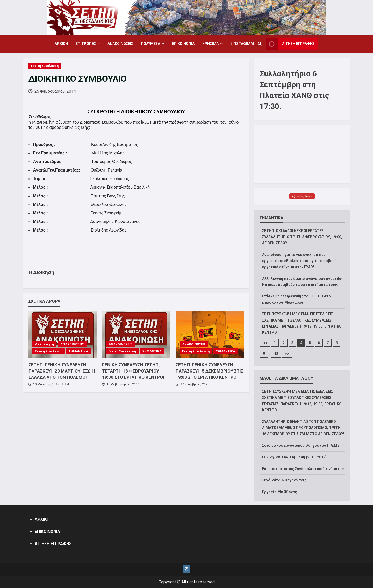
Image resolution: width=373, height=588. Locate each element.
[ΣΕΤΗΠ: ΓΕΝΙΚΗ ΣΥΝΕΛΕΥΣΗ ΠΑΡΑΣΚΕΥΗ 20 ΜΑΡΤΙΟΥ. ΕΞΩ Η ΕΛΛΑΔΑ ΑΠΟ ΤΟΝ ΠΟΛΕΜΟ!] (63, 335)
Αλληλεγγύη (44, 344)
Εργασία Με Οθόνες (279, 492)
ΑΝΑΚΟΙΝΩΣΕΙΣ (120, 44)
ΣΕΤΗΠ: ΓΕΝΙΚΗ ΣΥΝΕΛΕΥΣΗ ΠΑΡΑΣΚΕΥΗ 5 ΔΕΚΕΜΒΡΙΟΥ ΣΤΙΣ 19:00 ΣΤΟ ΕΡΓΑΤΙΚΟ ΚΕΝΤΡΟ (210, 371)
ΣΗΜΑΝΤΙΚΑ (78, 351)
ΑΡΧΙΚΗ (61, 44)
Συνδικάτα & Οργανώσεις (284, 480)
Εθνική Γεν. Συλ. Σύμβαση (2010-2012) (294, 457)
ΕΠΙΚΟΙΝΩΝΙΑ (183, 44)
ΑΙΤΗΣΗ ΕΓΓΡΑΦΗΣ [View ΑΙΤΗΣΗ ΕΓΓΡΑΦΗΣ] (290, 44)
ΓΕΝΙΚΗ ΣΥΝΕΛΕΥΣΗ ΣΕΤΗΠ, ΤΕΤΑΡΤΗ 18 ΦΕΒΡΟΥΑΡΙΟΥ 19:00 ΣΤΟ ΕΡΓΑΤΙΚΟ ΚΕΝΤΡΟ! (133, 371)
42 (276, 354)
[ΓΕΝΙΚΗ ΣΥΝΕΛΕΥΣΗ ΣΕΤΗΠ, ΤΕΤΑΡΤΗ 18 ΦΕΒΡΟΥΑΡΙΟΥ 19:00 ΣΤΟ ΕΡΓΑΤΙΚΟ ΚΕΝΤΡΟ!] (136, 335)
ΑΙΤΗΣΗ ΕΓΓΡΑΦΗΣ (53, 544)
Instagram (242, 44)
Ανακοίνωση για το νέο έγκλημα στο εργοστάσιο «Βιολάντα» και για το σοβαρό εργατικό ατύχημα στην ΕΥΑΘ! (299, 261)
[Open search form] (260, 44)
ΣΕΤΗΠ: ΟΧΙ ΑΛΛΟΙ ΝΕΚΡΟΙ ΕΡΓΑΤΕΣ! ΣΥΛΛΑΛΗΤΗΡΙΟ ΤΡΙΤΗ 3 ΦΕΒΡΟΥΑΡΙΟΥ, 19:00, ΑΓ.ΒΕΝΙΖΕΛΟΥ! (302, 237)
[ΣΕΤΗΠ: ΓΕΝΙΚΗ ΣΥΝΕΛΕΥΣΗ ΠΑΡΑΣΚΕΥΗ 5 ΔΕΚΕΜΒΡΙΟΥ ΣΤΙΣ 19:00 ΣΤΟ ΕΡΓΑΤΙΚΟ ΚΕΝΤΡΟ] (210, 335)
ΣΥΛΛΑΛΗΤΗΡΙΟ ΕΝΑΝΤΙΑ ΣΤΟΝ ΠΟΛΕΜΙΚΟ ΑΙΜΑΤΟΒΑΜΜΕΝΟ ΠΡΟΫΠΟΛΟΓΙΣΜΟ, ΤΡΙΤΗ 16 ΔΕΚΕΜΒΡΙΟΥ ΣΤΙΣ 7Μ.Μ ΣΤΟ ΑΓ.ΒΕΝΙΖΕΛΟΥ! (303, 428)
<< (265, 343)
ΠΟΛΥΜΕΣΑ (150, 44)
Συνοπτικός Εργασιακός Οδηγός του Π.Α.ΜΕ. (301, 445)
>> (287, 354)
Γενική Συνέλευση (45, 66)
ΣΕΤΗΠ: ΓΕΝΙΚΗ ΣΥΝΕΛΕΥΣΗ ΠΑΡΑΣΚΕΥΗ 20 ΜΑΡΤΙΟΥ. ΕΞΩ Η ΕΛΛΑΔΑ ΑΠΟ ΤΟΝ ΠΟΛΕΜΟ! (62, 371)
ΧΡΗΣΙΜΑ (210, 44)
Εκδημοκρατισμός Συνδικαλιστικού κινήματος (303, 469)
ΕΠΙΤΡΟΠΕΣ (86, 44)
